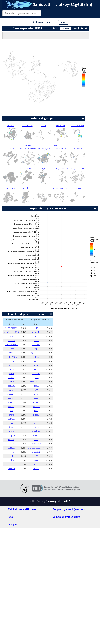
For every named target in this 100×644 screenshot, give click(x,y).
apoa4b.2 (11, 394)
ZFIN (63, 22)
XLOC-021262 (11, 336)
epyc (11, 390)
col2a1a (11, 448)
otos (11, 464)
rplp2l (36, 394)
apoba (11, 369)
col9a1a (11, 419)
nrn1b (11, 452)
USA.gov (12, 525)
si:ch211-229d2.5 (11, 357)
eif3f (36, 369)
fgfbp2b (11, 435)
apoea (11, 349)
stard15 (11, 402)
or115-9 (11, 468)
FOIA (10, 517)
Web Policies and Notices (22, 509)
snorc (11, 415)
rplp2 (36, 336)
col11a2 (11, 386)
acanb (11, 423)
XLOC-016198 (36, 382)
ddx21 (36, 386)
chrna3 (11, 378)
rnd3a (36, 361)
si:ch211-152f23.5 (11, 332)
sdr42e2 (11, 340)
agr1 (36, 460)
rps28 (36, 378)
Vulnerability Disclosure (66, 517)
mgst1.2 (36, 402)
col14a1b (36, 374)
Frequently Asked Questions (69, 509)
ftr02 (11, 427)
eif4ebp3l (36, 431)
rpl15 (36, 390)
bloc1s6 (36, 407)
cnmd (11, 444)
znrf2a (11, 382)
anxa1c (36, 427)
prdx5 (36, 423)
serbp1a (36, 349)
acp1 (36, 440)
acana (11, 431)
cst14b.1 (36, 357)
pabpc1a (36, 332)
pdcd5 (36, 415)
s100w (36, 435)
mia (11, 411)
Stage (75, 28)
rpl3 (36, 328)
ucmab (11, 440)
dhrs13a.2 (36, 452)
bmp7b (36, 464)
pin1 (36, 365)
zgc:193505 (36, 353)
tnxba (11, 361)
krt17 (36, 456)
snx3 (36, 411)
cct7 (36, 398)
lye (36, 419)
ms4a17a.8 (36, 444)
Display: (55, 28)
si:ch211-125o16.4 (36, 448)
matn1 (11, 374)
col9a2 (11, 407)
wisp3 (11, 353)
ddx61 (36, 468)
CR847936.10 (11, 365)
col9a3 (11, 398)
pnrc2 (36, 340)
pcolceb (11, 460)
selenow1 (36, 345)
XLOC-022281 (11, 328)
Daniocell (41, 4)
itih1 (11, 456)
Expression (66, 28)
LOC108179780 (11, 345)
